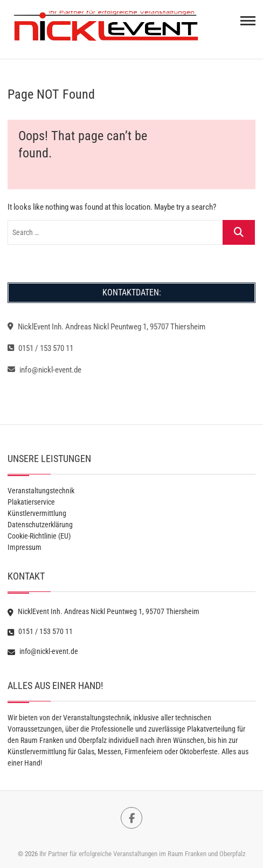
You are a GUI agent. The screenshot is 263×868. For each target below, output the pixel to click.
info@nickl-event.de (44, 370)
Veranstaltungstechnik (41, 491)
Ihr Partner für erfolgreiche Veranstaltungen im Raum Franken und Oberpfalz (143, 854)
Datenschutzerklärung (40, 525)
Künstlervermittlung (37, 513)
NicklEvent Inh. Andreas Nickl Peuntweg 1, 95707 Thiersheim (106, 327)
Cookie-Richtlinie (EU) (39, 536)
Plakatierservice (31, 502)
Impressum (25, 547)
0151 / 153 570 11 (40, 348)
